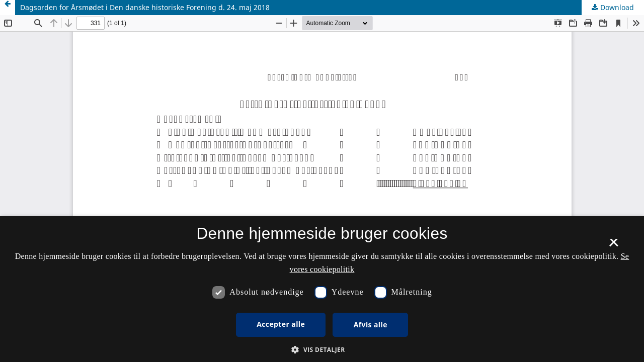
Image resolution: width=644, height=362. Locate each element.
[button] (322, 350)
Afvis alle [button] (371, 325)
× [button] (614, 246)
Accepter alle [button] (281, 324)
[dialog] (322, 289)
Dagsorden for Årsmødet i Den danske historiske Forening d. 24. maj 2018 (145, 7)
